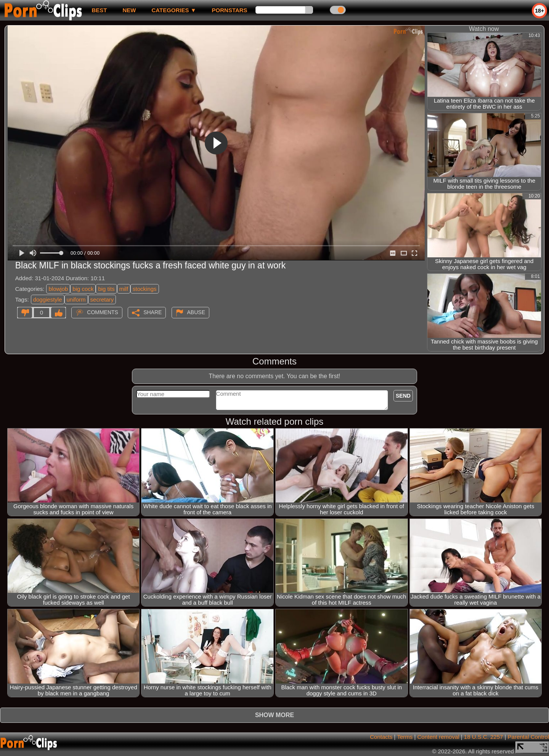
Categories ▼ (174, 10)
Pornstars (230, 10)
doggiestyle (48, 299)
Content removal (438, 737)
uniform (76, 299)
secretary (102, 299)
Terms (405, 737)
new (129, 10)
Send (403, 396)
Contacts (381, 737)
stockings (145, 289)
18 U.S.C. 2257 (484, 737)
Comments (103, 312)
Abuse (196, 312)
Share (152, 312)
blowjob (58, 289)
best (99, 10)
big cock (83, 289)
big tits (106, 289)
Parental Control (528, 737)
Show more (274, 715)
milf (124, 289)
